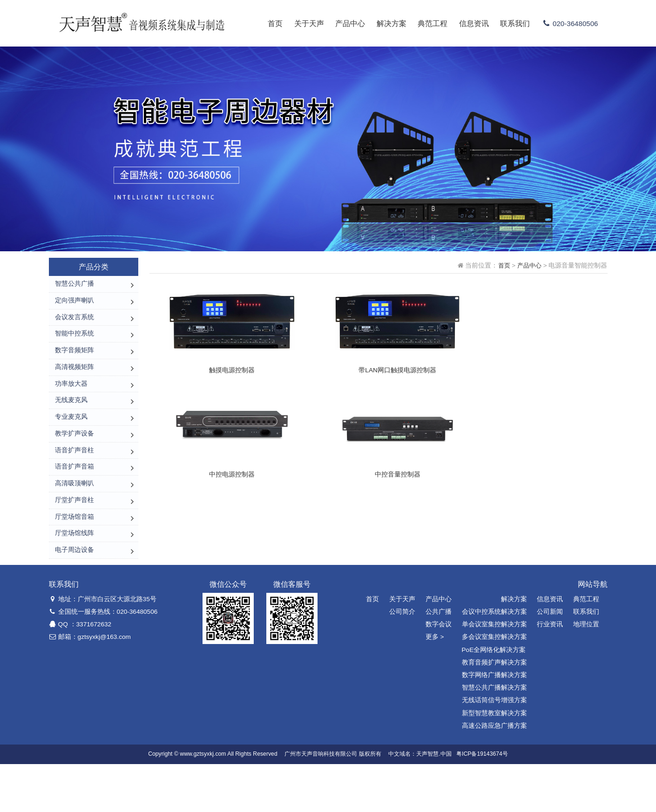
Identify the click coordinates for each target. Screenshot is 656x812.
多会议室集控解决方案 (494, 685)
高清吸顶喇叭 (74, 519)
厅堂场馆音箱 (74, 557)
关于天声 (304, 23)
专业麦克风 (71, 440)
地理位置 (586, 672)
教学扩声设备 (74, 460)
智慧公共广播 (74, 285)
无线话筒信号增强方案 (494, 748)
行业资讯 (550, 672)
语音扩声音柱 (74, 480)
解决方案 (387, 23)
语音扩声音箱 (74, 499)
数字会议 (439, 672)
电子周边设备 (74, 596)
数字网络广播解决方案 (494, 723)
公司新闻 (550, 660)
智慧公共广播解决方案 (494, 735)
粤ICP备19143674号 (482, 802)
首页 (271, 23)
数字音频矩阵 (74, 363)
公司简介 (402, 660)
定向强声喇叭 (74, 305)
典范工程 (428, 23)
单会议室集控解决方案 (494, 672)
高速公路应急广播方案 (494, 773)
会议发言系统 (74, 324)
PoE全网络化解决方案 (494, 697)
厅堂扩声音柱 (74, 538)
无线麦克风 (71, 421)
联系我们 (511, 23)
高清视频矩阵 (74, 382)
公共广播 (439, 660)
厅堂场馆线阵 (74, 577)
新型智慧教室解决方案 (494, 761)
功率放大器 (71, 402)
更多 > (435, 685)
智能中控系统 (74, 343)
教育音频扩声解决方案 (494, 710)
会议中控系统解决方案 (494, 660)
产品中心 (346, 23)
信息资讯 (469, 23)
